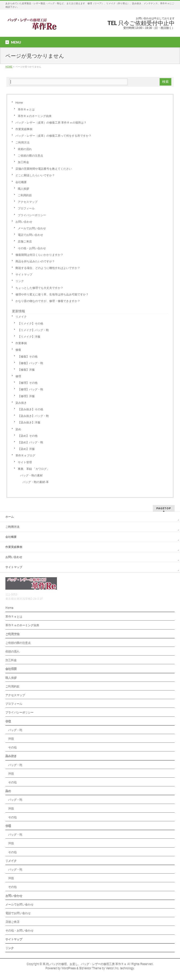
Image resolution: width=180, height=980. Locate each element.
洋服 (10, 739)
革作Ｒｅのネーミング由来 (35, 116)
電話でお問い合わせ (30, 235)
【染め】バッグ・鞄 (30, 442)
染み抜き (21, 403)
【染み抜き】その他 (30, 409)
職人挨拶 (23, 189)
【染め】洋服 (26, 449)
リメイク (21, 317)
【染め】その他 (28, 436)
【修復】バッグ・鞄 (30, 363)
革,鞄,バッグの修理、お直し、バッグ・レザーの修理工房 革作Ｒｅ (85, 964)
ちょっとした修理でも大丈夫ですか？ (39, 288)
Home (19, 103)
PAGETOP (164, 508)
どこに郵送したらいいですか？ (35, 175)
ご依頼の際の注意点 (30, 156)
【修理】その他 (28, 383)
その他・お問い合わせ (32, 248)
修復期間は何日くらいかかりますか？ (39, 255)
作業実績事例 (24, 129)
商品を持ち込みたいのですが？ (35, 261)
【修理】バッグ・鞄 (30, 389)
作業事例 (21, 343)
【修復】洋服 (26, 370)
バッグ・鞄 (14, 730)
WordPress (69, 969)
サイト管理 (25, 462)
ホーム (10, 517)
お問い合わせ (24, 222)
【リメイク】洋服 (29, 337)
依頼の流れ (25, 149)
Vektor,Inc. (112, 969)
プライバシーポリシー (32, 215)
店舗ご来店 (25, 241)
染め (18, 429)
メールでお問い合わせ (32, 228)
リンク (20, 281)
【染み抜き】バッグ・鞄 (33, 416)
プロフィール (26, 208)
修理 (18, 376)
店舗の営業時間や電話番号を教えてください (44, 169)
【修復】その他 (28, 357)
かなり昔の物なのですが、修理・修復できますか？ (48, 301)
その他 (11, 748)
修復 (18, 350)
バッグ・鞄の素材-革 (36, 482)
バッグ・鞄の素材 (31, 475)
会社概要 (21, 182)
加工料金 (23, 162)
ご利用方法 (22, 143)
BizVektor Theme (90, 969)
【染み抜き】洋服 (29, 422)
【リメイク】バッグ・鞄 (33, 330)
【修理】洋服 (26, 396)
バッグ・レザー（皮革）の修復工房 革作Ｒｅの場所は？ (51, 123)
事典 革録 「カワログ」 (34, 469)
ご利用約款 (25, 195)
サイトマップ (24, 275)
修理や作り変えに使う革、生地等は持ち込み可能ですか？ (52, 294)
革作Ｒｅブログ (25, 456)
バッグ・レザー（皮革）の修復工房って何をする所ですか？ (53, 136)
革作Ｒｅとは (26, 109)
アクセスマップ (28, 202)
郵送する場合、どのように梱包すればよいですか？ (48, 268)
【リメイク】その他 (30, 324)
